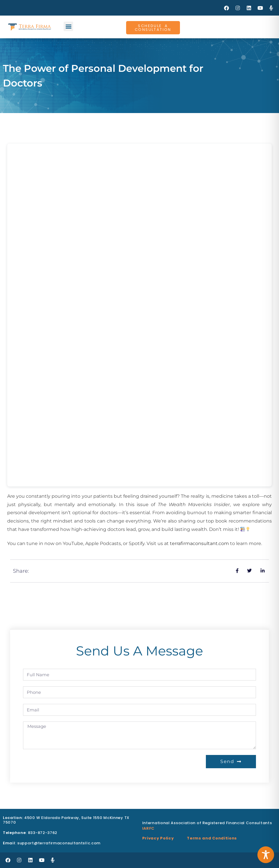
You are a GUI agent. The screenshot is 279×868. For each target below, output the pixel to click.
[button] (68, 26)
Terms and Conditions (212, 838)
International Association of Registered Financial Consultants (207, 823)
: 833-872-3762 (30, 833)
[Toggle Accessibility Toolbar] (266, 855)
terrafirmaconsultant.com (199, 543)
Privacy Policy (158, 838)
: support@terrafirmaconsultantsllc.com (52, 843)
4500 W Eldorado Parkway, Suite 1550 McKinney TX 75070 (66, 820)
